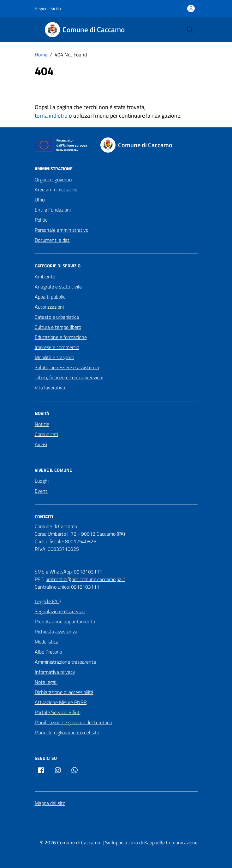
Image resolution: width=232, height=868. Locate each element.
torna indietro (51, 116)
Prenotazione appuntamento (65, 621)
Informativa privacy (55, 672)
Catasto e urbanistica (57, 317)
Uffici (40, 200)
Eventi (42, 491)
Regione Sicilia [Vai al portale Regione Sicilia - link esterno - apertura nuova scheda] (48, 8)
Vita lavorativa (50, 387)
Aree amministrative (56, 189)
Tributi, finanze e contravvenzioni (69, 377)
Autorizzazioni (49, 307)
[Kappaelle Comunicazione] (170, 843)
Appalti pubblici (51, 297)
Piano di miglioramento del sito (67, 732)
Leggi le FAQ (48, 601)
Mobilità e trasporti (54, 357)
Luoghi (42, 481)
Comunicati (46, 434)
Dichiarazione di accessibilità (64, 692)
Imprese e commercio (57, 347)
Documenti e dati (53, 240)
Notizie (42, 424)
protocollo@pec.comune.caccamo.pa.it (85, 579)
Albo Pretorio (48, 652)
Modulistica (47, 642)
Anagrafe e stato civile (58, 287)
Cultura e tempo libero (58, 327)
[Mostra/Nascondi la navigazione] (8, 29)
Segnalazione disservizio (60, 611)
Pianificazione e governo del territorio (73, 722)
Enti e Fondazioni (53, 210)
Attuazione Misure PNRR (61, 702)
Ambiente (45, 277)
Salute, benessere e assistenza (67, 367)
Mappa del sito (50, 803)
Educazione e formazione (61, 337)
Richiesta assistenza (56, 632)
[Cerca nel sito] (190, 30)
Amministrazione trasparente (65, 662)
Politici (42, 220)
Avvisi (41, 444)
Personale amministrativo (62, 230)
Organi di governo (53, 179)
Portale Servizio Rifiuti (58, 712)
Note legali (46, 682)
